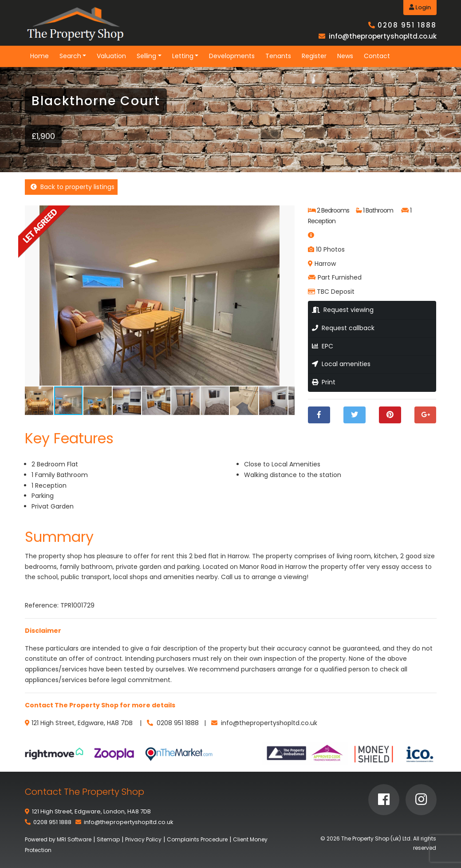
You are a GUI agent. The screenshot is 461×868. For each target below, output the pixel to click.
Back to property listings (73, 187)
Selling (146, 56)
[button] (287, 213)
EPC (323, 346)
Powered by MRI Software (58, 839)
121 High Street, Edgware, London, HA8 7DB (91, 811)
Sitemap (108, 839)
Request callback (343, 328)
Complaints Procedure (197, 839)
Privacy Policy (143, 839)
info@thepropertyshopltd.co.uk (383, 36)
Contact (377, 56)
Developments (232, 56)
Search (70, 56)
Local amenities (341, 364)
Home (39, 56)
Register (314, 56)
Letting (183, 56)
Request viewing (343, 310)
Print (324, 382)
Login (420, 7)
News (345, 56)
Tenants (278, 56)
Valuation (111, 56)
